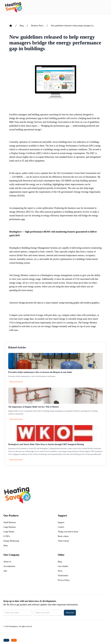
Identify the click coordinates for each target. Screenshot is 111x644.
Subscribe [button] (70, 613)
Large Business (10, 527)
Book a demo (63, 536)
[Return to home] (13, 8)
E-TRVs (7, 536)
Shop (6, 546)
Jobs (5, 571)
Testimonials (63, 576)
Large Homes (9, 532)
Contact (61, 527)
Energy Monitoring (11, 541)
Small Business (10, 522)
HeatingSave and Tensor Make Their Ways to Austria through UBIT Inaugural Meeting (46, 444)
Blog (22, 26)
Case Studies (63, 566)
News (60, 571)
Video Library (64, 541)
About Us (7, 562)
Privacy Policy (64, 580)
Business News (37, 26)
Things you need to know (68, 532)
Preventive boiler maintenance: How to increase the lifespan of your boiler (40, 372)
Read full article (16, 382)
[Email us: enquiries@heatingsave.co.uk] (14, 640)
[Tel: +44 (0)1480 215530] (6, 640)
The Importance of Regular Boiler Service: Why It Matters (34, 407)
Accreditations (9, 566)
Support (61, 522)
